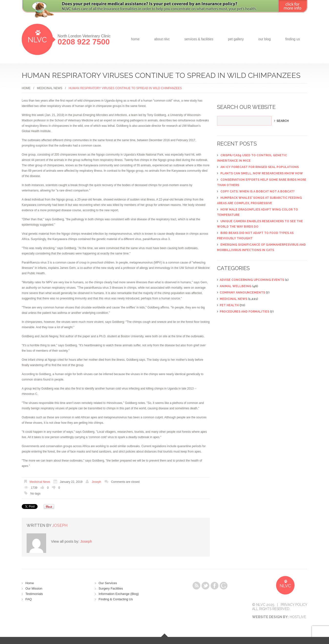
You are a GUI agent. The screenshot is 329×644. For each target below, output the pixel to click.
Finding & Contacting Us (116, 599)
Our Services (108, 583)
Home (135, 39)
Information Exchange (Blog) (119, 594)
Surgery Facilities (111, 588)
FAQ (29, 599)
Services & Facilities (199, 39)
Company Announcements (242, 293)
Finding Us (293, 39)
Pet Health (229, 305)
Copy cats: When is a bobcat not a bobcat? (257, 191)
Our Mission (34, 588)
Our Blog (264, 39)
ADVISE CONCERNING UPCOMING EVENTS (252, 280)
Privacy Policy (294, 605)
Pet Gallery (236, 39)
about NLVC (162, 39)
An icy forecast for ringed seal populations (260, 167)
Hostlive (298, 617)
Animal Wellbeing (236, 286)
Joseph (97, 482)
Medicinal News (50, 88)
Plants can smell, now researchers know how (262, 173)
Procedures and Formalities (244, 312)
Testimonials (34, 594)
